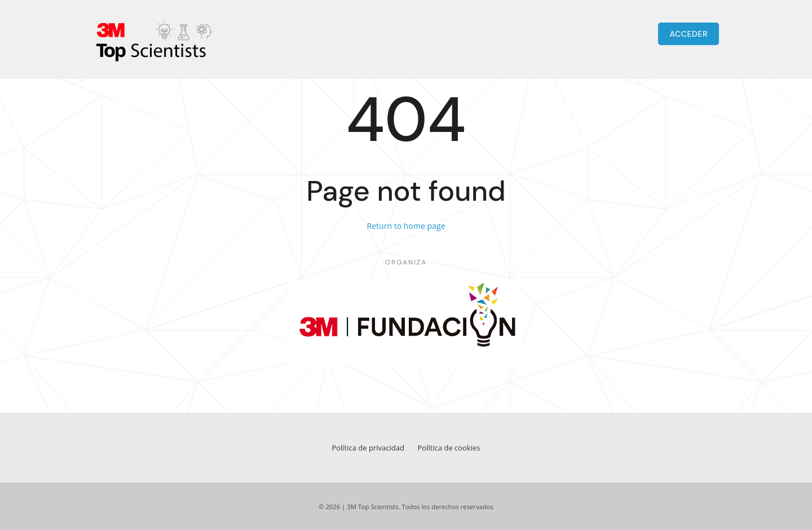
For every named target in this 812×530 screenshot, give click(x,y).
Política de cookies (449, 448)
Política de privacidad (368, 448)
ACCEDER (689, 34)
